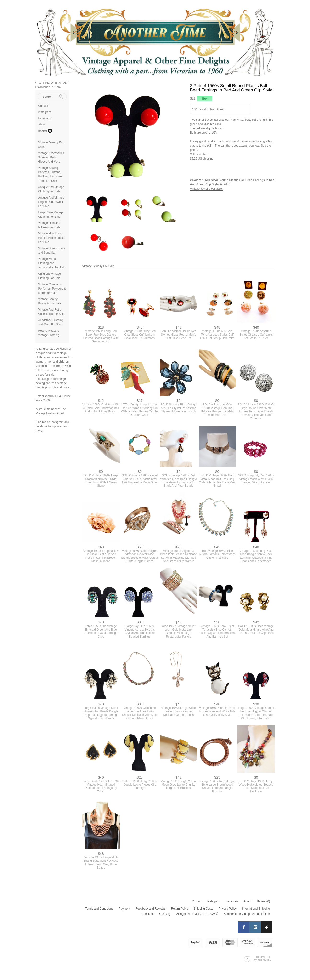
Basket (43, 131)
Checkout (148, 914)
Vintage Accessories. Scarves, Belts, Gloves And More (52, 157)
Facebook (45, 118)
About (42, 125)
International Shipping (256, 909)
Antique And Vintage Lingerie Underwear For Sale (51, 202)
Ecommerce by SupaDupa (262, 959)
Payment (124, 909)
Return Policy (180, 909)
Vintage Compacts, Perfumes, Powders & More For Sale (52, 289)
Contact (43, 106)
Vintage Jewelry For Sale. (206, 189)
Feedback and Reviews (151, 909)
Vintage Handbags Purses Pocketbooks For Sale (51, 238)
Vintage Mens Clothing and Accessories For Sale (52, 263)
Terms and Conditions (99, 909)
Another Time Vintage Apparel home (247, 914)
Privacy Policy (228, 909)
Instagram (45, 112)
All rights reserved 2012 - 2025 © (197, 914)
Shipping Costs (203, 909)
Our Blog (165, 914)
